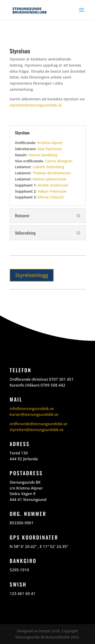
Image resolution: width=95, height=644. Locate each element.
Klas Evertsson (50, 149)
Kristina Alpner (50, 143)
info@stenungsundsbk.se (32, 408)
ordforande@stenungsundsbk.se (39, 424)
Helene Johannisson (50, 179)
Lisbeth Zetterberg (48, 167)
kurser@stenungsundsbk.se (34, 414)
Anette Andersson (53, 185)
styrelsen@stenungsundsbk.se (36, 105)
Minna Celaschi (51, 197)
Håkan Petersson (52, 191)
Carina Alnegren (59, 161)
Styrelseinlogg (32, 275)
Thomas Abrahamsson (52, 173)
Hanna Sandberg (43, 155)
